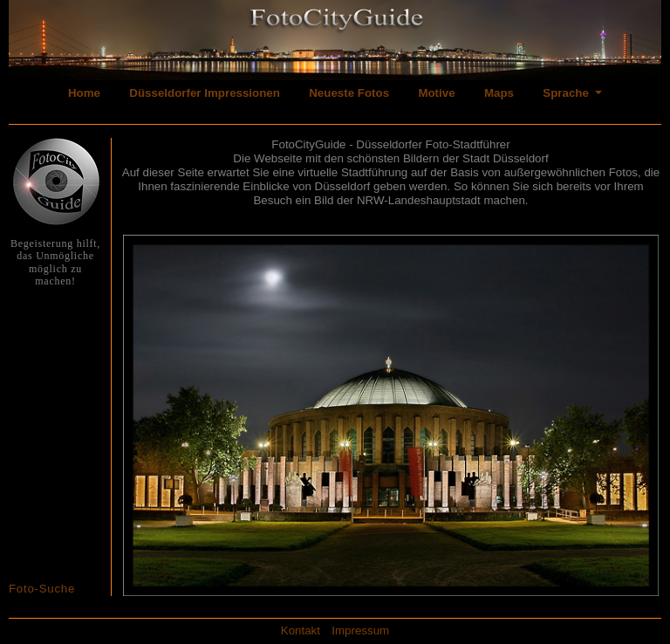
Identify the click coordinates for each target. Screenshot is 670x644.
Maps (499, 93)
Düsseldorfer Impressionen (205, 93)
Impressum (360, 630)
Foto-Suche (42, 589)
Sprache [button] (567, 93)
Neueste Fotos (349, 93)
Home (84, 93)
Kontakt (301, 630)
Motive (436, 93)
